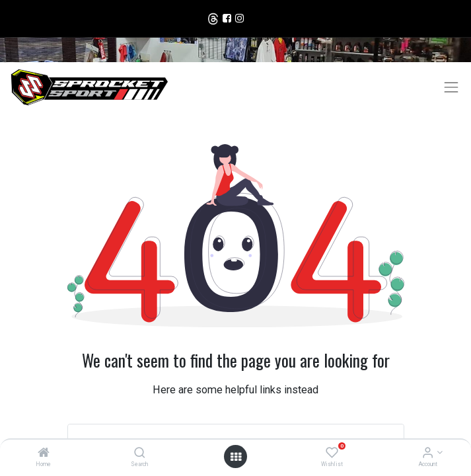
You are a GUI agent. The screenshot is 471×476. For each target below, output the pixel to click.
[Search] (140, 454)
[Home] (44, 454)
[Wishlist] (332, 454)
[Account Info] (428, 454)
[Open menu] (236, 457)
